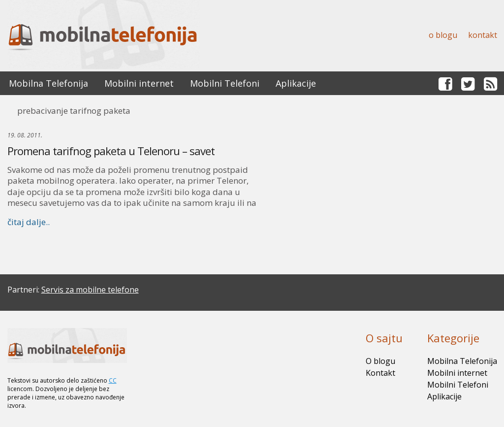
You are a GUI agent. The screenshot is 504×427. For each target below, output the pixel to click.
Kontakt (483, 35)
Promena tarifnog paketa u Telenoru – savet (111, 151)
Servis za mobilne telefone (90, 290)
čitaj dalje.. (29, 222)
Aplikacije (296, 83)
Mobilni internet (139, 83)
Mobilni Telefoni (225, 83)
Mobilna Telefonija (48, 83)
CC (113, 380)
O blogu (443, 35)
